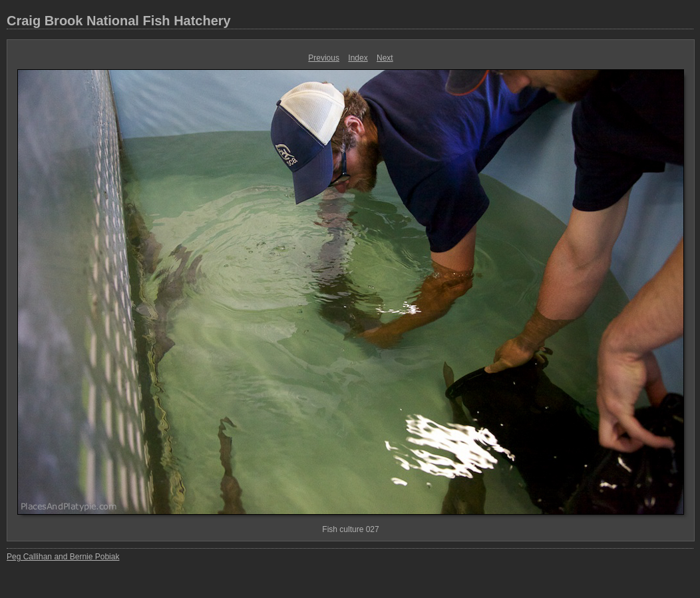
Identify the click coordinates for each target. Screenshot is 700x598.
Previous (324, 58)
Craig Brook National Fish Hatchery (119, 21)
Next (385, 58)
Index (358, 58)
